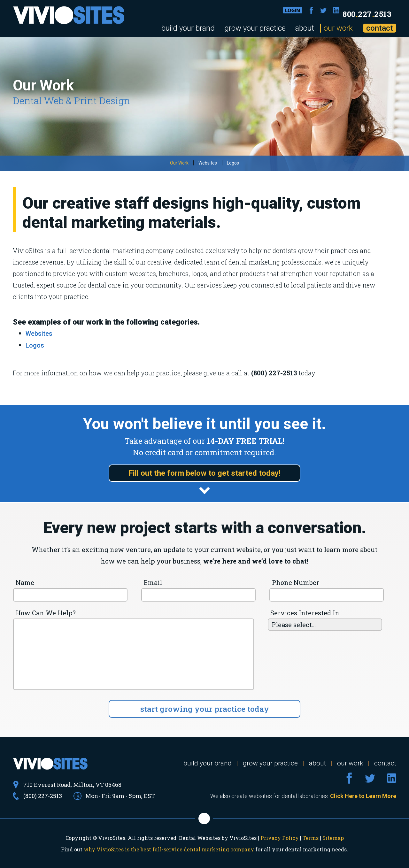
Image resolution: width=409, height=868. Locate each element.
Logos (233, 163)
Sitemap (333, 838)
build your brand (188, 28)
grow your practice (255, 28)
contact (380, 28)
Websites (208, 163)
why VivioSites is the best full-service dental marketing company (169, 849)
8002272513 (367, 14)
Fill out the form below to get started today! (204, 473)
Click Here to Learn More (363, 796)
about (305, 28)
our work (338, 28)
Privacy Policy (280, 838)
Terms (311, 838)
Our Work (179, 163)
